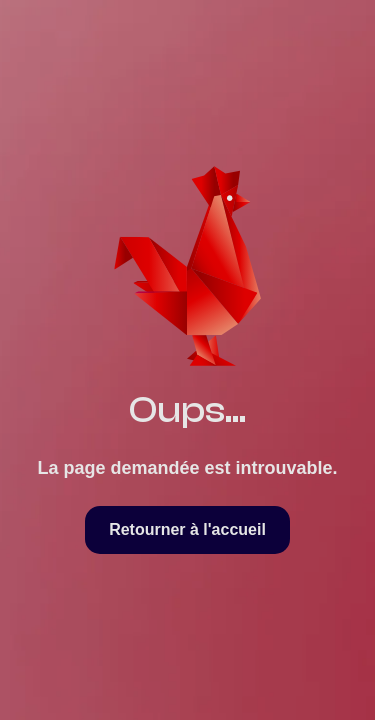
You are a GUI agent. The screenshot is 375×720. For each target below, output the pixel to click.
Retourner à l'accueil (187, 529)
